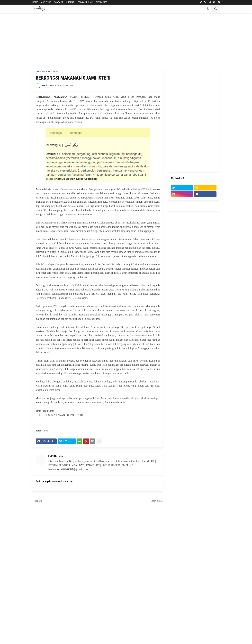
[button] (208, 9)
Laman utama (43, 71)
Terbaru (38, 501)
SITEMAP (70, 2)
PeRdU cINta (55, 456)
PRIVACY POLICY (85, 2)
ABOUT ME (46, 2)
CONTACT (58, 2)
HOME (35, 2)
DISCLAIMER (102, 2)
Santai (56, 71)
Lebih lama (156, 501)
